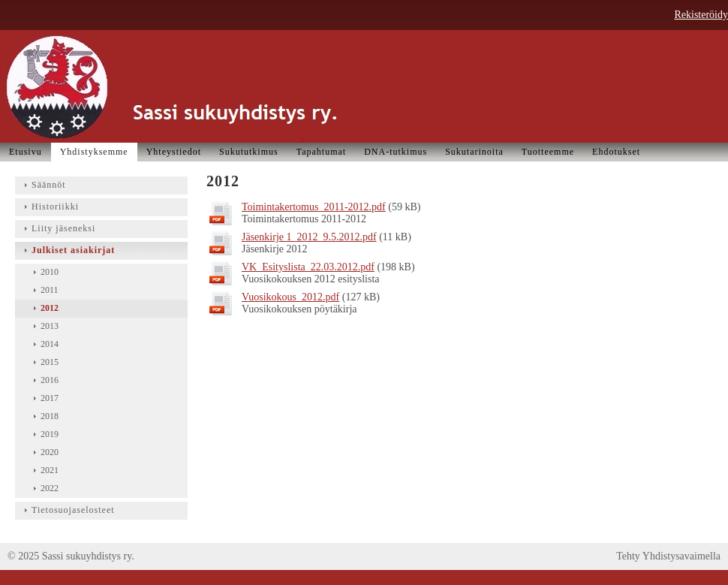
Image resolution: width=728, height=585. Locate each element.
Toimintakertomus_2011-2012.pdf (314, 207)
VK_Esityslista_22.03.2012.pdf (308, 267)
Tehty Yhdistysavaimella (668, 556)
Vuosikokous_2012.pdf (290, 297)
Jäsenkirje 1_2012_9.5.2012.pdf (309, 237)
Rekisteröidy (701, 15)
